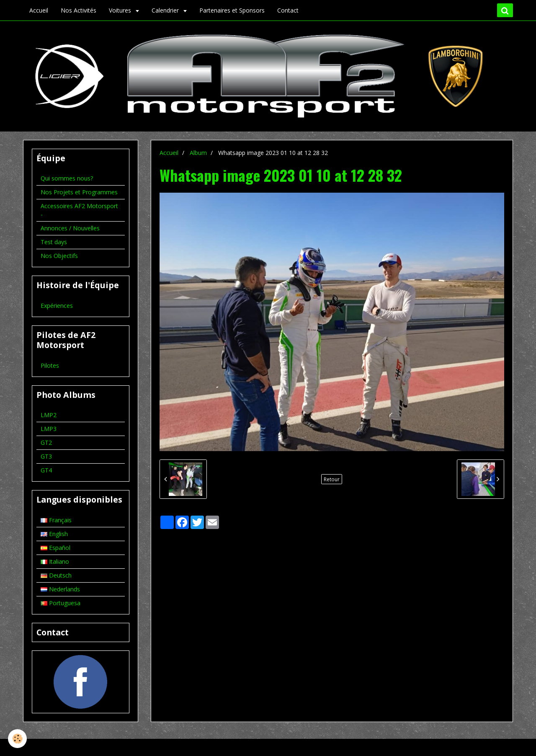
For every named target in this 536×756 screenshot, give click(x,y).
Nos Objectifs (59, 256)
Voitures (121, 10)
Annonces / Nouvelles (70, 228)
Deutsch (56, 575)
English (54, 534)
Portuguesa (61, 603)
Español (55, 548)
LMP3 (49, 429)
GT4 (46, 470)
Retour (332, 479)
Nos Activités (79, 10)
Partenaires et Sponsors (232, 10)
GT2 (46, 443)
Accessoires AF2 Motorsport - (79, 210)
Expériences (57, 306)
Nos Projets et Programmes (79, 192)
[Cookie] (18, 739)
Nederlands (60, 589)
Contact (288, 10)
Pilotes (50, 365)
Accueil (39, 10)
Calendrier (166, 10)
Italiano (55, 561)
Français (56, 520)
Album (198, 153)
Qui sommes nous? (67, 178)
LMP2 (49, 415)
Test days (54, 242)
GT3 (46, 456)
